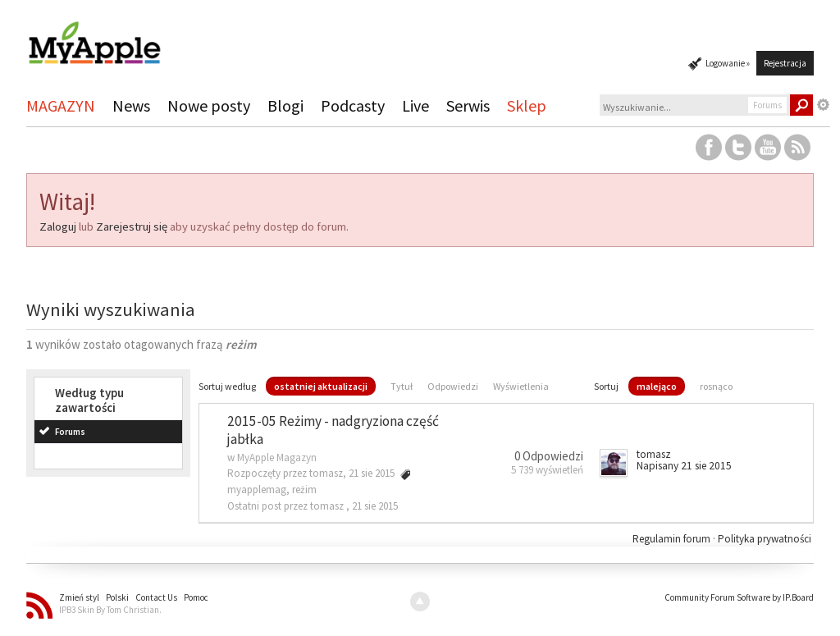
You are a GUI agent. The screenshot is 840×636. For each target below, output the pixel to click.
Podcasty (353, 105)
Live (415, 105)
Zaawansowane (824, 105)
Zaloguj (58, 226)
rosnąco (716, 386)
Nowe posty (209, 105)
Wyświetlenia (521, 386)
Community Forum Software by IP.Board (739, 597)
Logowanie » (728, 63)
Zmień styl (79, 597)
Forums (70, 432)
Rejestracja (785, 63)
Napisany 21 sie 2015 (684, 466)
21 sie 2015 (375, 506)
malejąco (657, 386)
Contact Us (156, 597)
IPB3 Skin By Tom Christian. (110, 610)
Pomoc (196, 597)
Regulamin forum (673, 539)
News (131, 105)
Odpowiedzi (453, 386)
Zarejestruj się (132, 226)
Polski (117, 597)
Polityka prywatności (765, 539)
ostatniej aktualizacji (321, 386)
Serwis (468, 105)
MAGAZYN (61, 105)
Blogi (285, 105)
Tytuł (402, 386)
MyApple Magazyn (277, 458)
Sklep (527, 105)
